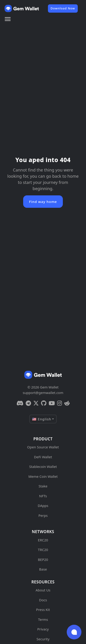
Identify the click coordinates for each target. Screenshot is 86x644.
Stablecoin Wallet (43, 467)
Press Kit (43, 610)
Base (43, 569)
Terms (43, 619)
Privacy (43, 629)
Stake (43, 486)
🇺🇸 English (42, 419)
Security (43, 639)
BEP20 (43, 560)
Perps (43, 515)
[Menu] (8, 19)
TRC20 (43, 550)
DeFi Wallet (43, 457)
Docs (43, 600)
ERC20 (43, 540)
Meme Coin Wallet (43, 476)
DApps (43, 506)
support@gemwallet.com (43, 393)
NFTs (43, 496)
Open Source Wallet (43, 447)
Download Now (63, 8)
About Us (43, 590)
